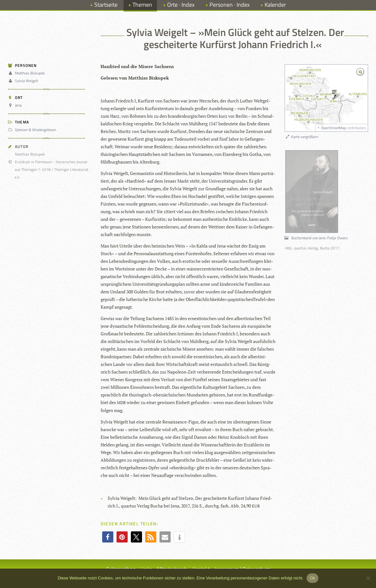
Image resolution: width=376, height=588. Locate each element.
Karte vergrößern (302, 137)
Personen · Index (230, 5)
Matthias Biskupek (28, 73)
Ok (312, 578)
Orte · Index (181, 5)
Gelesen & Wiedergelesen (33, 130)
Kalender (275, 5)
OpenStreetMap (333, 128)
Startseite (106, 5)
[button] (108, 537)
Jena (16, 105)
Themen (142, 5)
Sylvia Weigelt (24, 81)
